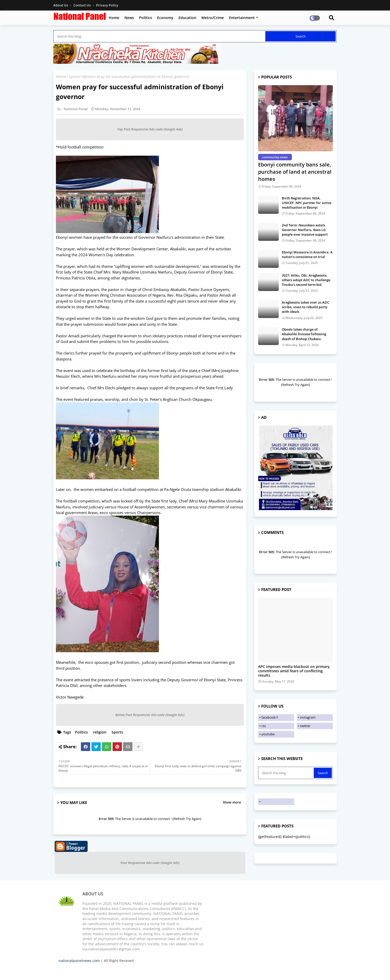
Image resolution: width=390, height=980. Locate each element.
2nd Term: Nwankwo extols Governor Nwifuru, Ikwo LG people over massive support (305, 230)
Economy (165, 18)
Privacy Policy (107, 5)
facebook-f (270, 717)
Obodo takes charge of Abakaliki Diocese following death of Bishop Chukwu (304, 334)
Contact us (82, 5)
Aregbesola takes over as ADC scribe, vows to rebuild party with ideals (306, 307)
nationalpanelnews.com (79, 961)
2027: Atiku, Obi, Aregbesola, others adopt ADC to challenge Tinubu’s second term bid (306, 280)
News (129, 18)
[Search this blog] (160, 36)
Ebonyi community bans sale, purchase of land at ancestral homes (295, 172)
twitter (305, 726)
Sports (74, 77)
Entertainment (242, 18)
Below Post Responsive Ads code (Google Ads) (150, 715)
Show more (232, 802)
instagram (308, 717)
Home (114, 18)
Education (187, 18)
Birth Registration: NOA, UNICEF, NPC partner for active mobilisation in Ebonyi (307, 203)
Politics (146, 18)
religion (100, 732)
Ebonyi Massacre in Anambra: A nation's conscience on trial (307, 254)
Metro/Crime (213, 18)
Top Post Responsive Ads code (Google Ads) (150, 129)
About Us (61, 5)
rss (264, 726)
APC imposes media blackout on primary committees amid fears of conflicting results (294, 671)
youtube (268, 734)
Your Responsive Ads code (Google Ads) (150, 863)
